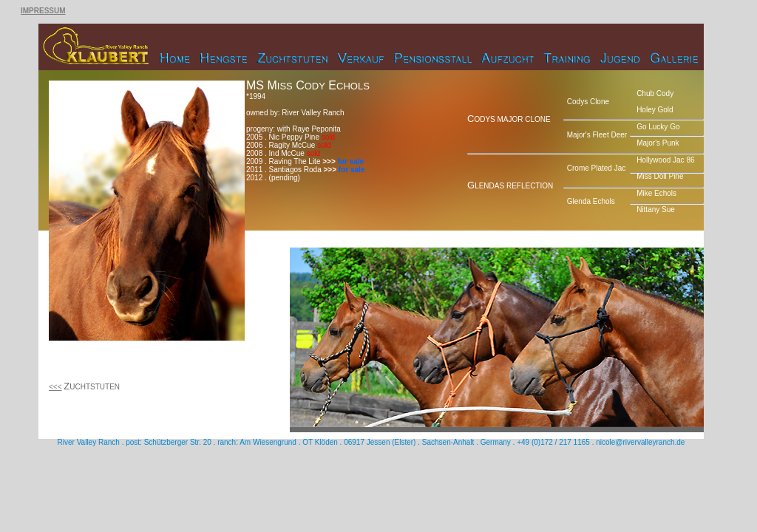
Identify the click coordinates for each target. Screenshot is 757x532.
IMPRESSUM (43, 11)
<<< (55, 387)
